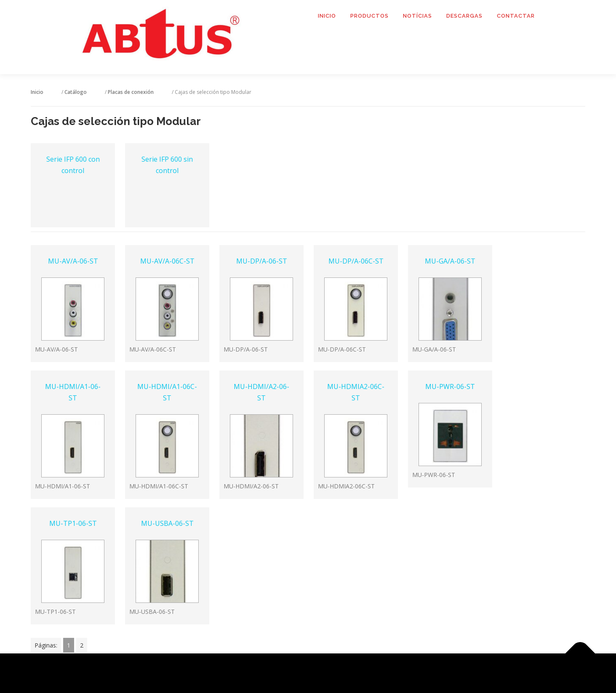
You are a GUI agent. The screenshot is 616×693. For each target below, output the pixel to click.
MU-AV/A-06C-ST (167, 261)
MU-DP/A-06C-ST (356, 261)
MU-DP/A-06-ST (262, 261)
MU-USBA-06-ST (167, 523)
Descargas (464, 16)
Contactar (516, 16)
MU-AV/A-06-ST (73, 261)
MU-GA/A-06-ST (450, 261)
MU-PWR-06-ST (450, 386)
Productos (369, 16)
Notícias (417, 16)
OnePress (319, 673)
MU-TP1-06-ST (73, 523)
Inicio (327, 16)
